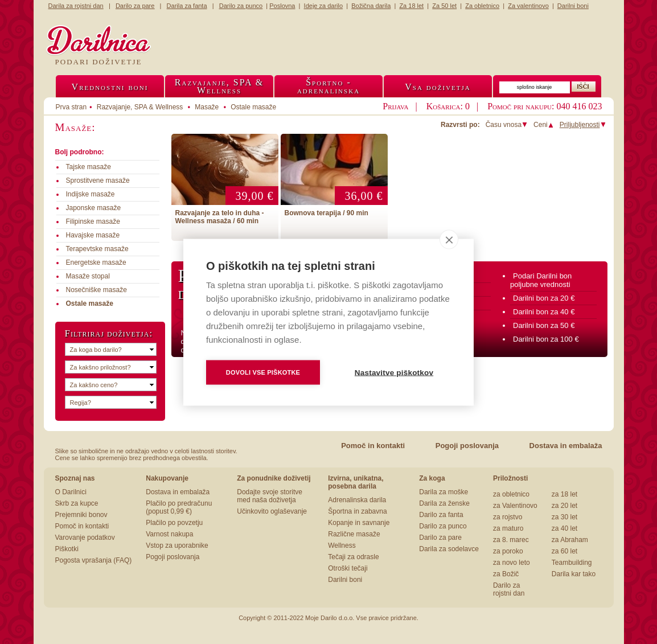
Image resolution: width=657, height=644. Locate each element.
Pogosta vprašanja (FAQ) (94, 560)
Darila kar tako (574, 574)
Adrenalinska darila (357, 500)
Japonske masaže (94, 208)
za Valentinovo (515, 506)
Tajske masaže (89, 167)
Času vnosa (507, 125)
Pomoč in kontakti (373, 446)
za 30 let (564, 517)
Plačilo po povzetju (174, 523)
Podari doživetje (99, 62)
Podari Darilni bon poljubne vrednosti (541, 280)
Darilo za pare (440, 538)
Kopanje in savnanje (359, 523)
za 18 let (564, 494)
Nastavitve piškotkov (394, 372)
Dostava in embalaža (566, 446)
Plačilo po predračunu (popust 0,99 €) (179, 507)
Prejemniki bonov (81, 515)
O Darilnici (71, 492)
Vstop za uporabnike (177, 545)
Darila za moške (444, 492)
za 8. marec (511, 540)
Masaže (207, 107)
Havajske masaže (93, 235)
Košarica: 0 (448, 106)
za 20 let (564, 506)
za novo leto (512, 563)
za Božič (506, 574)
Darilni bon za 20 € (544, 298)
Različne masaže (354, 534)
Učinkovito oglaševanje (272, 511)
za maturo (508, 528)
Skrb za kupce (77, 503)
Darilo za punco (443, 526)
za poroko (508, 551)
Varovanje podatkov (85, 538)
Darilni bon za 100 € (546, 339)
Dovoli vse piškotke (263, 372)
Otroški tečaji (348, 568)
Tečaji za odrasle (353, 557)
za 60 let (564, 551)
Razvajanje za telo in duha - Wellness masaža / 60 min (220, 217)
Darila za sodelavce (449, 549)
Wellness (342, 545)
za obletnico (511, 494)
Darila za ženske (444, 503)
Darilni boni (345, 580)
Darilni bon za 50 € (544, 325)
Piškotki (67, 549)
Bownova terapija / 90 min (327, 213)
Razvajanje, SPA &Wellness (219, 86)
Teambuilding (572, 563)
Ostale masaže (253, 107)
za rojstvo (508, 517)
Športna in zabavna (357, 511)
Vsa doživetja (438, 87)
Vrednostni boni (110, 87)
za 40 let (564, 528)
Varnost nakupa (169, 534)
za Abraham (570, 540)
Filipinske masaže (93, 221)
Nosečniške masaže (97, 290)
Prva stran (71, 107)
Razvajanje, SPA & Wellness (140, 107)
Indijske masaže (91, 194)
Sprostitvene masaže (98, 181)
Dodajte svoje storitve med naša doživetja (270, 496)
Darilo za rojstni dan (509, 589)
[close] (449, 239)
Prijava (395, 106)
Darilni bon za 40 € (544, 312)
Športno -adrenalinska (328, 86)
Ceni (544, 125)
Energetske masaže (96, 262)
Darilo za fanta (441, 515)
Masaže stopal (88, 276)
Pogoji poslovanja (467, 446)
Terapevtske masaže (97, 249)
